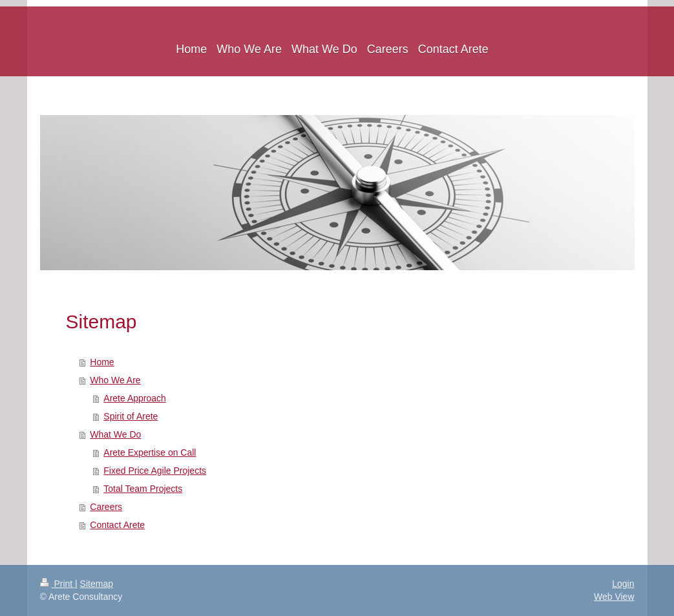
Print (58, 584)
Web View (614, 597)
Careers (106, 507)
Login (623, 584)
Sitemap (97, 584)
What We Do (115, 434)
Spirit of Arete (131, 416)
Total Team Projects (143, 489)
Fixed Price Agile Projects (155, 471)
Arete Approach (135, 398)
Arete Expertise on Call (150, 452)
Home (102, 362)
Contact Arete (117, 525)
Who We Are (115, 380)
